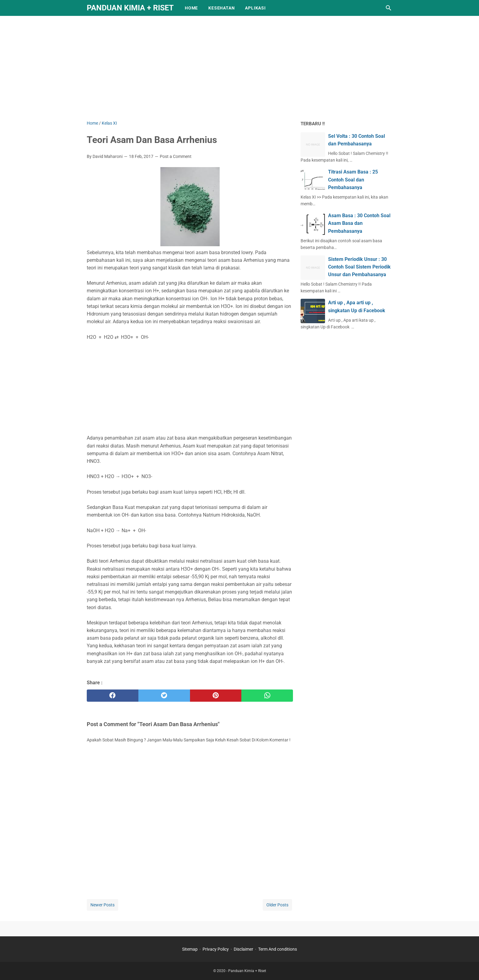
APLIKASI (255, 8)
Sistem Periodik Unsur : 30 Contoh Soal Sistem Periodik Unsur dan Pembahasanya (359, 267)
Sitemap (190, 949)
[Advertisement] (239, 68)
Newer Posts (102, 905)
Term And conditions (278, 949)
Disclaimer (243, 949)
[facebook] (113, 696)
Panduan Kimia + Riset (130, 8)
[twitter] (164, 696)
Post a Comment (176, 156)
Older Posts (277, 905)
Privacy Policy (216, 949)
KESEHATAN (221, 8)
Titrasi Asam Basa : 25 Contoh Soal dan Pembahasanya (353, 179)
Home (191, 8)
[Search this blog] (389, 8)
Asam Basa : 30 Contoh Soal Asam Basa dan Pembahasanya (359, 223)
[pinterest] (216, 696)
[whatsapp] (267, 696)
